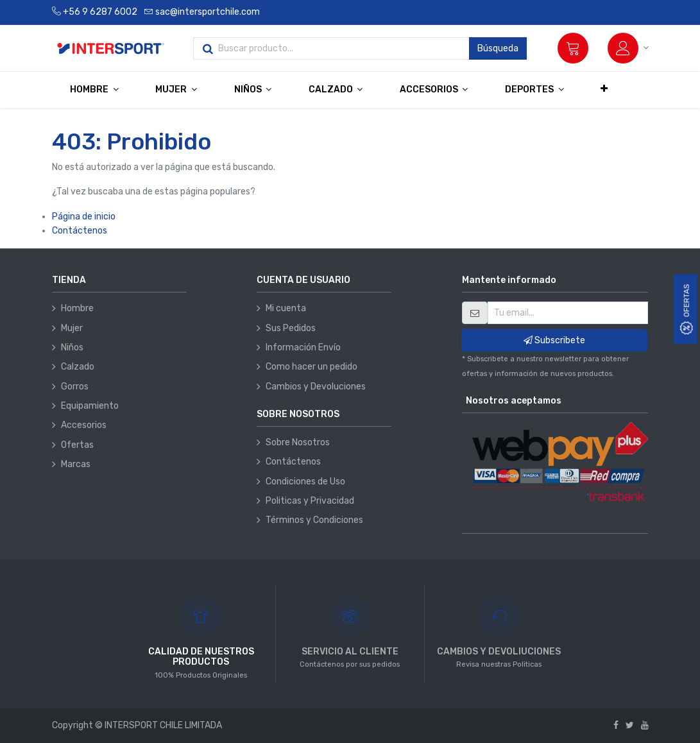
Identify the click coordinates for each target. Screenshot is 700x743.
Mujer (72, 328)
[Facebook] (616, 725)
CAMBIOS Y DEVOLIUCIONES (499, 652)
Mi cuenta (286, 308)
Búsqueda (498, 48)
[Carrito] (573, 48)
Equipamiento (90, 406)
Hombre (77, 308)
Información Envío (303, 347)
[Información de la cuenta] (628, 48)
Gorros (75, 387)
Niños (72, 347)
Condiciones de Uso (305, 482)
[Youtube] (645, 725)
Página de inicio (84, 217)
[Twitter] (630, 725)
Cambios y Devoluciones (316, 387)
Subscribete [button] (554, 340)
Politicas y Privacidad (310, 501)
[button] (604, 89)
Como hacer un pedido (312, 367)
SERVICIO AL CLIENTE (350, 652)
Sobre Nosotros (298, 442)
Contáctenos (80, 231)
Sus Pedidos (291, 328)
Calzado (78, 367)
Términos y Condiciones (314, 520)
